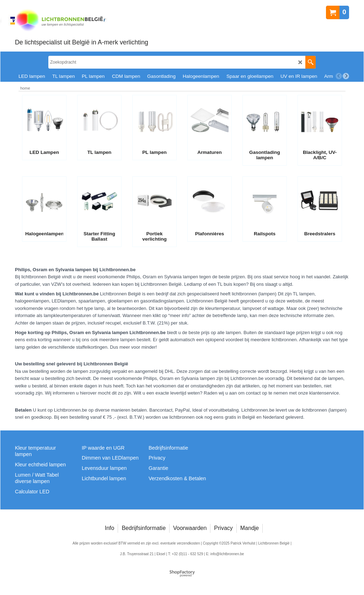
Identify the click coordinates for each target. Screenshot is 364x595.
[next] (346, 76)
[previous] (339, 76)
